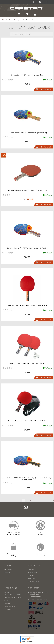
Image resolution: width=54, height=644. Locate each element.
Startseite (8, 570)
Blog (26, 2)
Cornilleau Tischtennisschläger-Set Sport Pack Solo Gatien (27, 421)
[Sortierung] (31, 34)
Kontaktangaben (10, 606)
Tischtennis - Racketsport (14, 20)
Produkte (8, 573)
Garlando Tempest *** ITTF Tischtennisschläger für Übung (27, 133)
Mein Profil (32, 576)
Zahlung (7, 600)
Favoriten (47, 2)
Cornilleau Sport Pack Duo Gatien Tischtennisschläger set (27, 363)
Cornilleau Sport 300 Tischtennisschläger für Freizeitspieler (27, 306)
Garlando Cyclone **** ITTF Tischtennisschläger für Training (27, 248)
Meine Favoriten (34, 582)
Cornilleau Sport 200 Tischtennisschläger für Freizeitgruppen (27, 190)
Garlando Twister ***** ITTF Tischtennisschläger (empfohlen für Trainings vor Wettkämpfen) (27, 479)
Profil (40, 2)
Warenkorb (32, 579)
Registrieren (32, 573)
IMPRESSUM (8, 609)
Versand (7, 603)
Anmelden (33, 2)
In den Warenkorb (45, 89)
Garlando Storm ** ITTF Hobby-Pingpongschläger (27, 75)
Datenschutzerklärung (13, 597)
